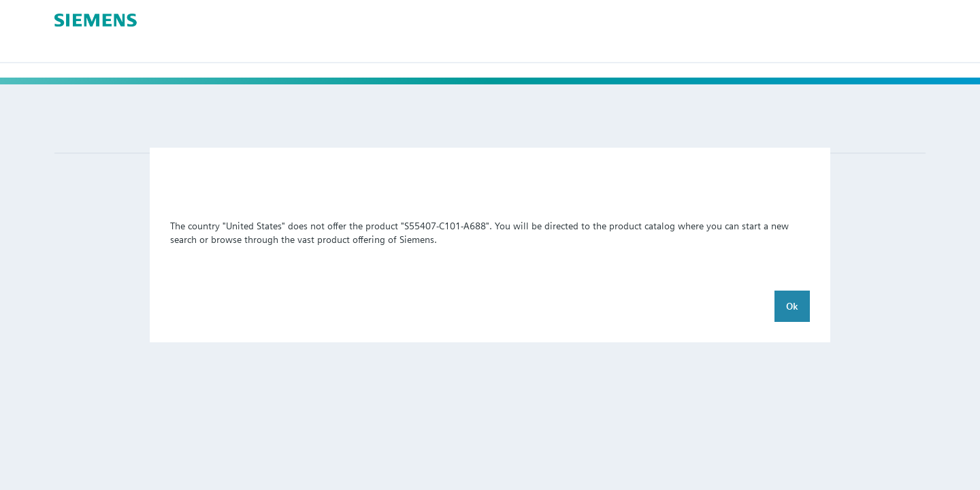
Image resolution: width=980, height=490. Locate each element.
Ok (792, 306)
